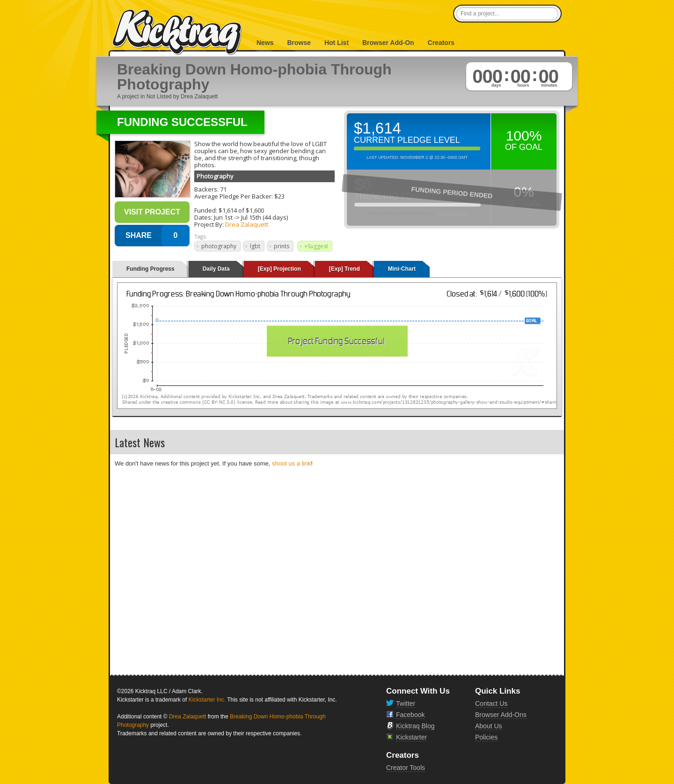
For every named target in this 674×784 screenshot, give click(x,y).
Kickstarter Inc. (207, 700)
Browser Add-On (388, 43)
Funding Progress (150, 269)
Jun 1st (223, 217)
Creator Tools (406, 768)
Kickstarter (411, 737)
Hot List (337, 43)
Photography (215, 176)
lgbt (255, 246)
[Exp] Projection (279, 269)
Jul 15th (251, 217)
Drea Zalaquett (247, 224)
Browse (299, 43)
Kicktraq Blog (415, 726)
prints (282, 246)
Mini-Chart (402, 269)
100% (524, 136)
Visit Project (152, 212)
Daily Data (216, 269)
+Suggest (316, 246)
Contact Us (491, 703)
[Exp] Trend (344, 269)
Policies (486, 737)
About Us (489, 726)
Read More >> (453, 214)
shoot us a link (291, 463)
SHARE (139, 235)
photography (219, 246)
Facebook (410, 715)
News (265, 43)
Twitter (406, 703)
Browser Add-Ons (501, 715)
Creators (441, 43)
